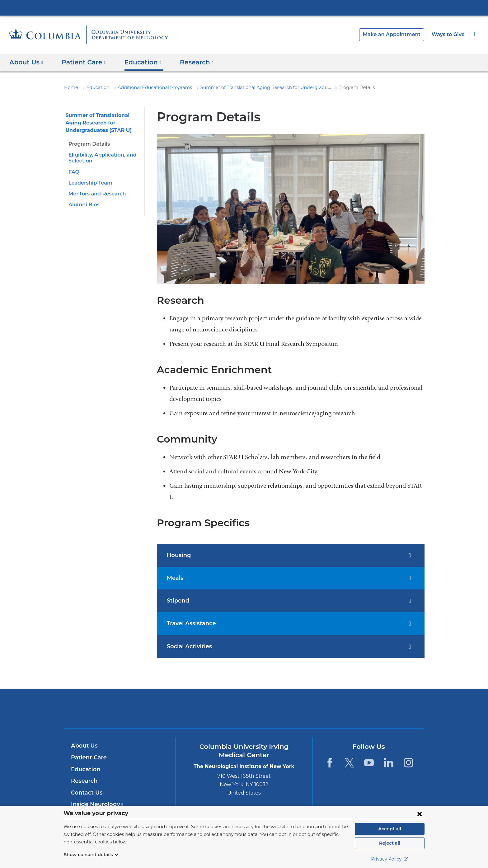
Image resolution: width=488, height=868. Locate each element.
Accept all (390, 829)
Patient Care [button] (81, 62)
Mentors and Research (95, 194)
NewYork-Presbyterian (244, 713)
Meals (175, 578)
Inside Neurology (95, 804)
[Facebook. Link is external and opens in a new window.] (329, 763)
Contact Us (86, 793)
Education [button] (137, 62)
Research (84, 781)
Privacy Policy (390, 859)
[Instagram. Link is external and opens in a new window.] (408, 763)
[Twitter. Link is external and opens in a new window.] (349, 763)
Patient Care (87, 758)
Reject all (389, 843)
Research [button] (189, 62)
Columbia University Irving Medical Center (244, 7)
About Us (83, 746)
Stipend (177, 601)
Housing (178, 555)
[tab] (291, 555)
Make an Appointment (396, 34)
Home (70, 87)
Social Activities (188, 646)
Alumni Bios (83, 205)
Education (94, 87)
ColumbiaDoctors (334, 708)
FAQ (74, 172)
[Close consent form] (420, 814)
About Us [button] (26, 62)
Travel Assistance (190, 623)
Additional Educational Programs (145, 87)
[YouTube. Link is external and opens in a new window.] (369, 763)
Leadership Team (89, 183)
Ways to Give (449, 34)
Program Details (88, 144)
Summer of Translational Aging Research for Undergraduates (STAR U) (257, 87)
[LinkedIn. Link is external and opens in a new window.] (389, 763)
